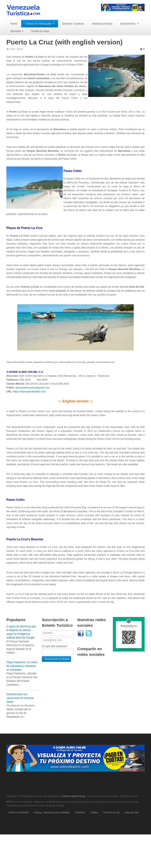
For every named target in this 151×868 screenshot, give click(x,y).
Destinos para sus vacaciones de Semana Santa (20, 698)
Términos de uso (111, 813)
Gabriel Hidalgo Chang (73, 796)
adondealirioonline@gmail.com (32, 388)
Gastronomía (129, 24)
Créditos (94, 813)
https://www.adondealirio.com (29, 392)
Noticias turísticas (102, 24)
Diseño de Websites (19, 813)
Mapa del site (131, 813)
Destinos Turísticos (73, 24)
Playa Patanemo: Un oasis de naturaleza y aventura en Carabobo (22, 666)
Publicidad (80, 813)
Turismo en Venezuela (40, 24)
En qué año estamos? (55, 646)
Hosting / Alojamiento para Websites (52, 813)
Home (14, 24)
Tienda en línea (40, 31)
